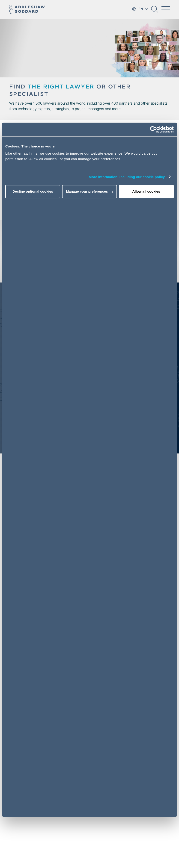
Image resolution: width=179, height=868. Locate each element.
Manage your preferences (90, 191)
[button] (155, 11)
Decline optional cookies (33, 191)
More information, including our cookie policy (127, 177)
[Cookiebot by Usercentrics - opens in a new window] (154, 129)
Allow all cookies (146, 191)
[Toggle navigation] (166, 9)
